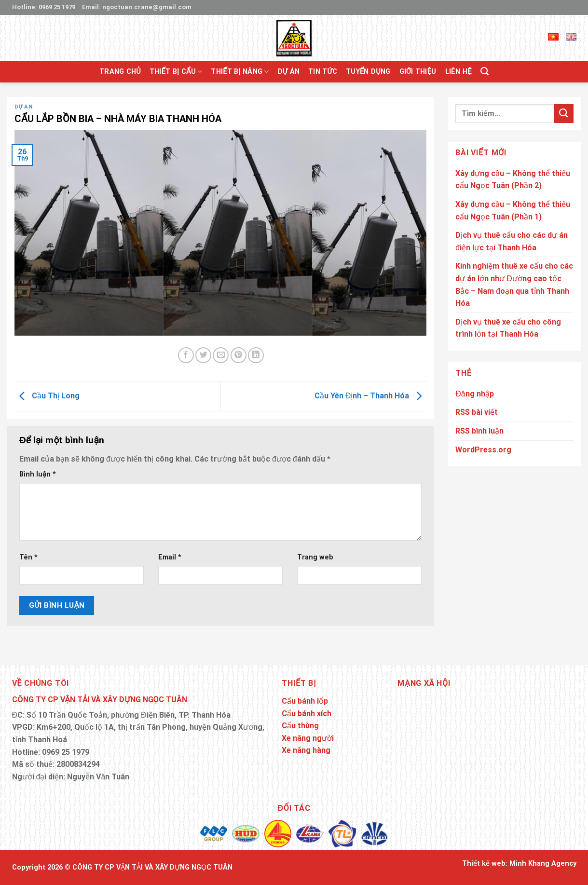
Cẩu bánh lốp (305, 701)
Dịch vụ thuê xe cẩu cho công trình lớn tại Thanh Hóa (508, 328)
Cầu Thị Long (47, 396)
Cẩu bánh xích (307, 714)
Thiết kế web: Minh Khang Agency (519, 864)
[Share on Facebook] (186, 355)
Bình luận (38, 474)
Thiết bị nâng (240, 72)
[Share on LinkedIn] (256, 355)
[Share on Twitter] (203, 355)
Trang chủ (120, 72)
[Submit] (564, 114)
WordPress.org (483, 450)
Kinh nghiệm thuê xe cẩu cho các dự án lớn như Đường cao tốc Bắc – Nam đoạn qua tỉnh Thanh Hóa (514, 285)
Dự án (289, 72)
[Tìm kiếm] (485, 72)
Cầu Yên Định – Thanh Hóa (371, 396)
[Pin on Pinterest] (239, 355)
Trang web (315, 557)
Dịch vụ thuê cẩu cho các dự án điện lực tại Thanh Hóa (512, 241)
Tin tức (323, 72)
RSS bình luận (479, 431)
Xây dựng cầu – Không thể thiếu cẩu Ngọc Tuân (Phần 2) (513, 180)
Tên (28, 557)
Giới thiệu (418, 72)
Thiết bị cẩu (176, 72)
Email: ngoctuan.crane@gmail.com (137, 7)
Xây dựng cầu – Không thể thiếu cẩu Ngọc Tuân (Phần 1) (513, 211)
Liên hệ (458, 72)
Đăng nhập (474, 394)
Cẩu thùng (300, 726)
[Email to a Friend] (221, 355)
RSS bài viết (477, 412)
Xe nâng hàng (306, 750)
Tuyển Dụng (368, 72)
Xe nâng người (308, 738)
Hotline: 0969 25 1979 (44, 7)
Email (170, 557)
